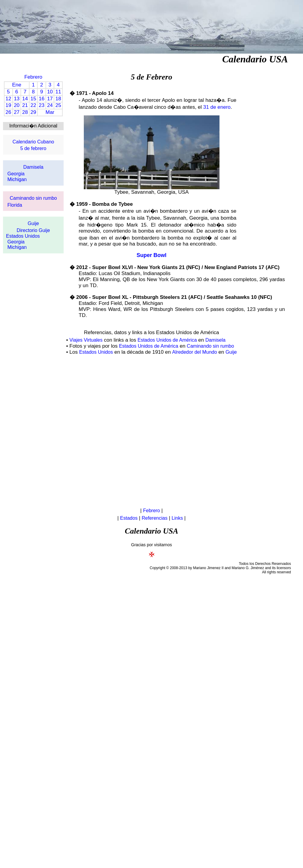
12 (8, 99)
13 (17, 99)
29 (33, 112)
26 (8, 112)
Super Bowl (151, 255)
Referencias (155, 518)
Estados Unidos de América (167, 340)
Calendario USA (255, 59)
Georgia (16, 174)
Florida (15, 205)
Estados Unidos (23, 236)
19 (8, 105)
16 (42, 99)
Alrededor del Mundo (195, 352)
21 (25, 105)
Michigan (17, 179)
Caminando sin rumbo (33, 198)
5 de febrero (33, 148)
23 (42, 105)
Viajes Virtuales (86, 340)
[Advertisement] (70, 432)
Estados (129, 518)
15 (33, 99)
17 (50, 99)
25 (58, 105)
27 (17, 112)
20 (17, 105)
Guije (33, 223)
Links (177, 518)
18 (58, 99)
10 (50, 92)
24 (50, 105)
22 (33, 105)
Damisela (33, 167)
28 (25, 112)
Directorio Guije (33, 230)
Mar (50, 112)
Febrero (33, 77)
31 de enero (217, 107)
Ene (17, 85)
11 (58, 92)
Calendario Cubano (33, 142)
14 (25, 99)
